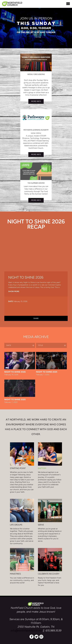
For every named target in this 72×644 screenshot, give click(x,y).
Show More (14, 291)
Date (11, 301)
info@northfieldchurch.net (26, 631)
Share (36, 318)
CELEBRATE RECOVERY (49, 574)
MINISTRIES (15, 574)
